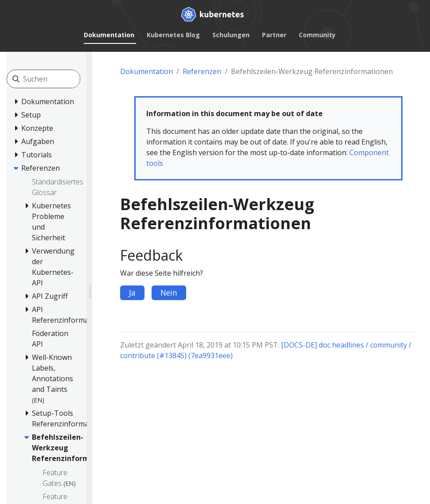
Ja (132, 293)
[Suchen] (63, 79)
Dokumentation (109, 35)
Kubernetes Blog (173, 35)
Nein (169, 293)
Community (317, 35)
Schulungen (231, 35)
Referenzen (202, 71)
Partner (274, 35)
